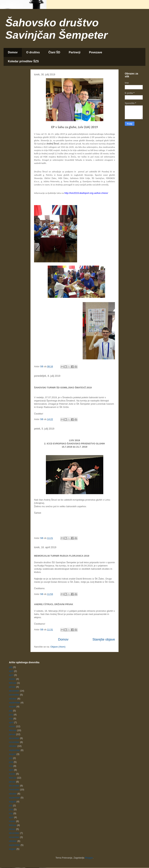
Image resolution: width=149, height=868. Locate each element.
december (14, 691)
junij (11, 715)
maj (11, 718)
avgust (12, 706)
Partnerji (75, 52)
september (14, 703)
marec (12, 679)
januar (12, 687)
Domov (13, 52)
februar (13, 683)
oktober (13, 699)
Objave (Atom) (58, 647)
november (14, 695)
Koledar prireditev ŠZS (23, 61)
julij (11, 667)
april (11, 671)
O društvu (33, 52)
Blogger (89, 858)
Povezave (96, 52)
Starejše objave (104, 639)
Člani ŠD (54, 52)
